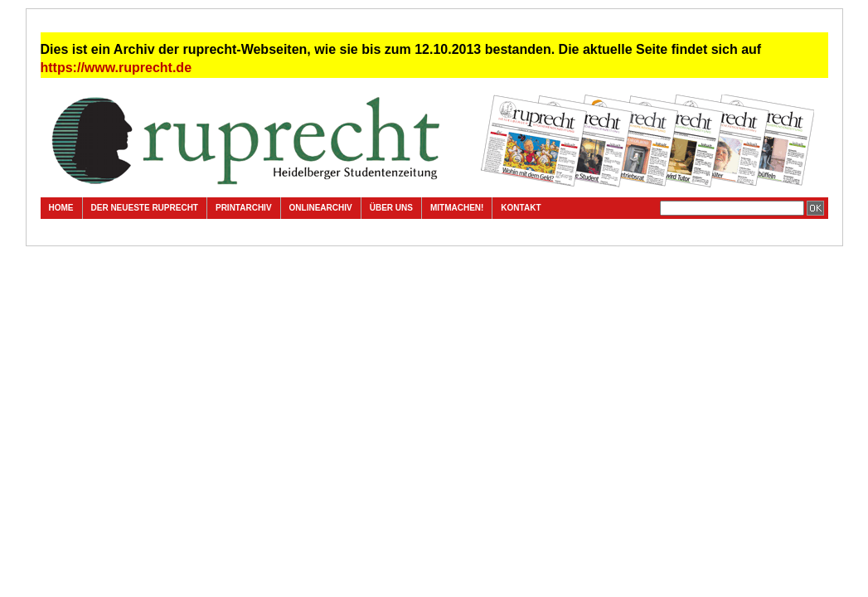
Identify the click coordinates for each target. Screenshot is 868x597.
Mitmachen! (457, 208)
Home (61, 208)
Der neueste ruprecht (145, 208)
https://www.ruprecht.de (116, 68)
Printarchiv (244, 208)
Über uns (391, 208)
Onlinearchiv (321, 208)
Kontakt (521, 208)
